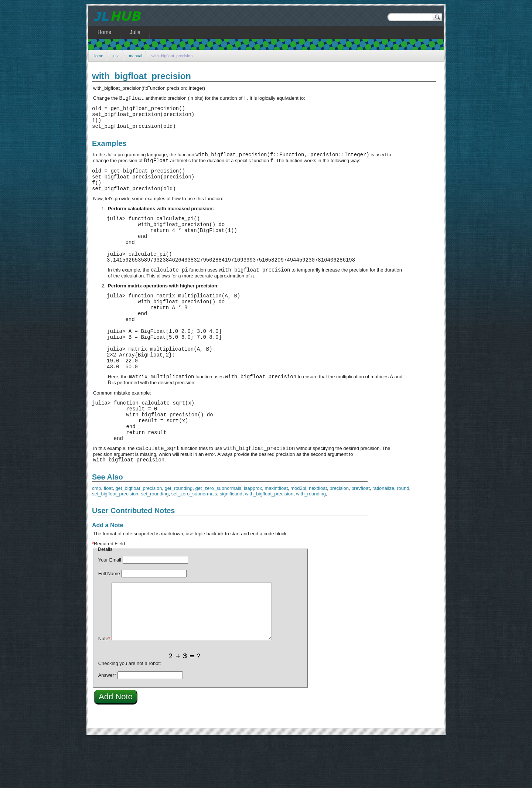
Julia (135, 32)
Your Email (110, 609)
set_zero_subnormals (194, 543)
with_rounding (311, 543)
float (108, 537)
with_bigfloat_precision (269, 543)
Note (104, 687)
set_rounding (155, 543)
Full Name (109, 622)
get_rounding (179, 537)
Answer (107, 724)
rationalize (383, 537)
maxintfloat (276, 537)
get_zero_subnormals (218, 537)
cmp (96, 537)
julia (116, 56)
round (403, 537)
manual (136, 56)
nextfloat (318, 537)
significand (231, 543)
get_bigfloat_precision (139, 537)
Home (98, 56)
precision (339, 537)
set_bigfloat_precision (115, 543)
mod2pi (298, 537)
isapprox (253, 537)
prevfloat (361, 537)
